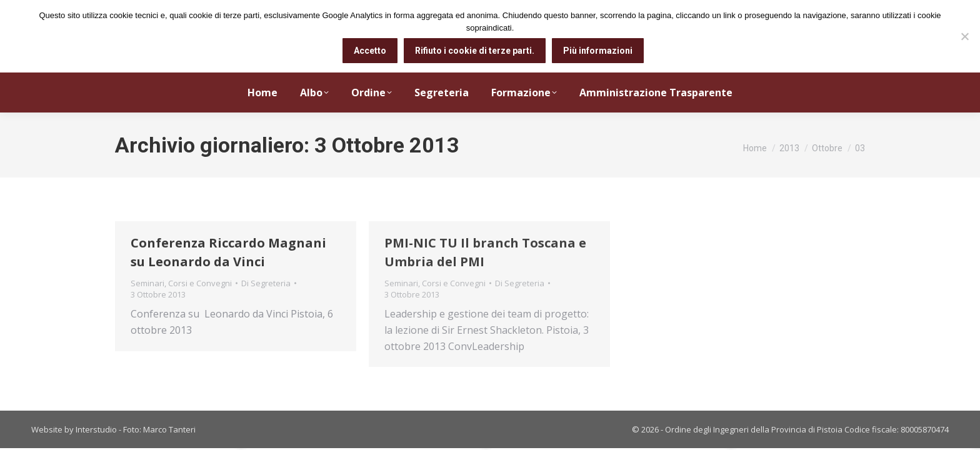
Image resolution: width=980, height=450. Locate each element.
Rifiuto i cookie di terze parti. (475, 51)
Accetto (370, 51)
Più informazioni (598, 51)
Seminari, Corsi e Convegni (181, 283)
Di (266, 283)
